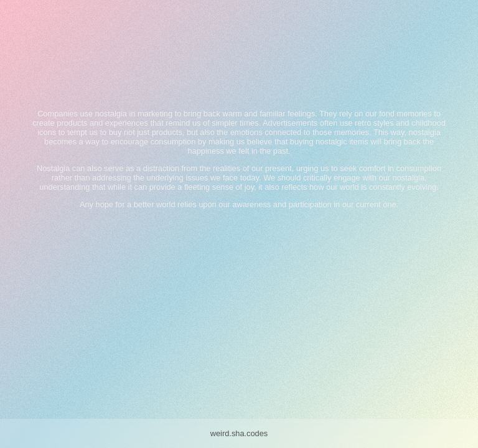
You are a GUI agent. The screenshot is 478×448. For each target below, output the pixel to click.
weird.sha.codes (239, 433)
